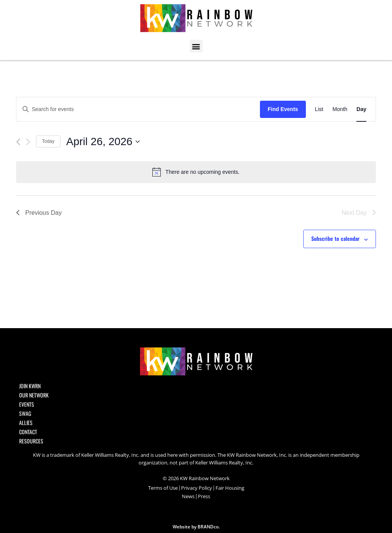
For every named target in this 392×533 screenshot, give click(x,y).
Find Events (283, 109)
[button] (196, 46)
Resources (31, 441)
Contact (28, 432)
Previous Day (39, 213)
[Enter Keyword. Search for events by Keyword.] (138, 109)
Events (27, 404)
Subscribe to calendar (335, 238)
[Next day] (28, 142)
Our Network (34, 395)
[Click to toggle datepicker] (103, 142)
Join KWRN (30, 386)
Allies (26, 423)
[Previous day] (18, 142)
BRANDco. (209, 527)
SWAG (25, 414)
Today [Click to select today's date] (48, 141)
